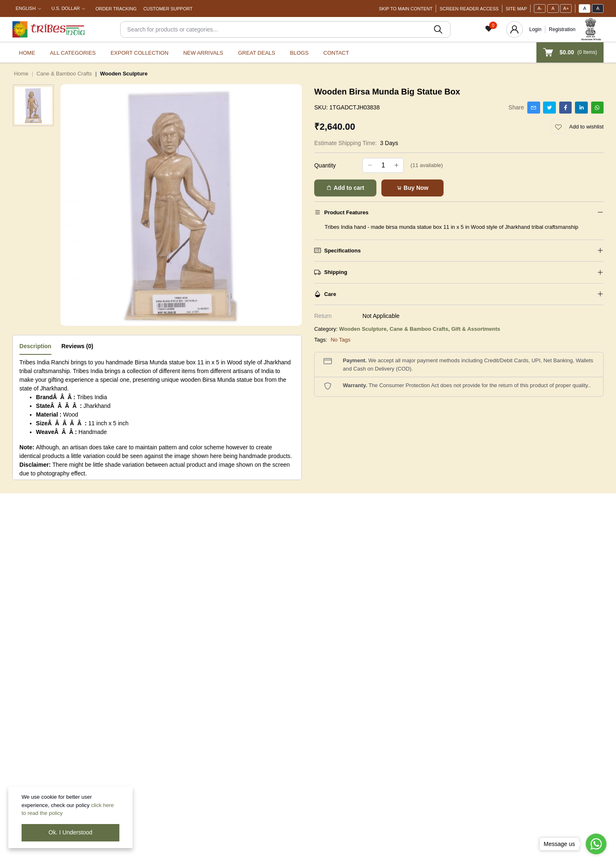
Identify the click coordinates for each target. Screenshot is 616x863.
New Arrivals (203, 53)
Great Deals (257, 53)
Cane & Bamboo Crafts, (421, 329)
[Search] (285, 29)
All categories (73, 53)
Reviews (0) (77, 346)
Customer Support (168, 9)
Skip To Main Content (406, 9)
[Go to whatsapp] (596, 844)
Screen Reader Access (469, 9)
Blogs (300, 53)
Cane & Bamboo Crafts (64, 74)
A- (540, 8)
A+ (566, 8)
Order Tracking (116, 9)
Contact (336, 53)
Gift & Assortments (476, 329)
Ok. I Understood (70, 832)
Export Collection (140, 53)
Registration (562, 29)
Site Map (516, 9)
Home (27, 53)
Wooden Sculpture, (364, 329)
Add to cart (345, 188)
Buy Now (412, 188)
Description (35, 346)
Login (535, 29)
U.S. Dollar (65, 8)
